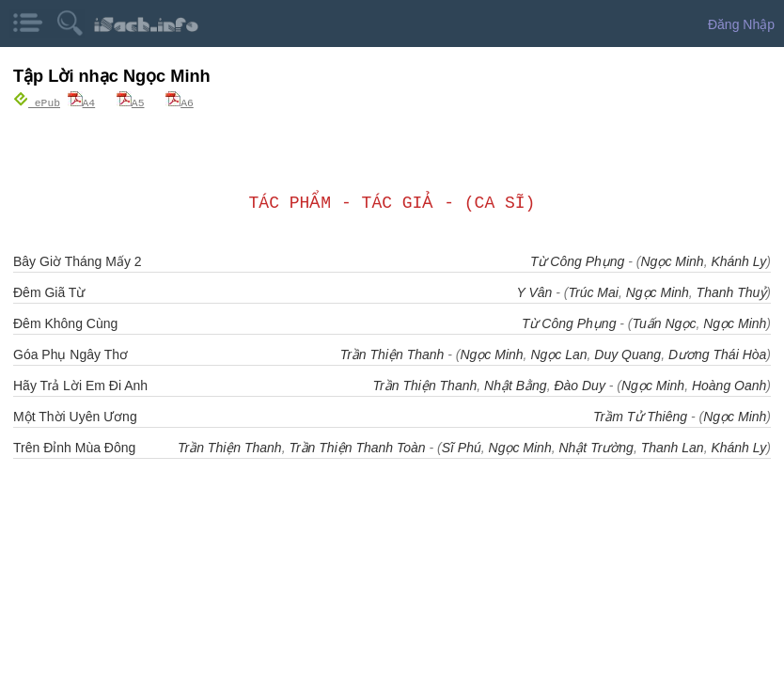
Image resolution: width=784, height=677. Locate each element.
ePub (37, 102)
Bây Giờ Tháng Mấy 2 (78, 260)
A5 (131, 102)
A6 (180, 102)
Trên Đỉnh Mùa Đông (74, 447)
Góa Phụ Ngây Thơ (71, 354)
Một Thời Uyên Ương (75, 416)
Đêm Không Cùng (65, 323)
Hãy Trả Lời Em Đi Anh (80, 385)
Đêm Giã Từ (49, 291)
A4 (82, 102)
